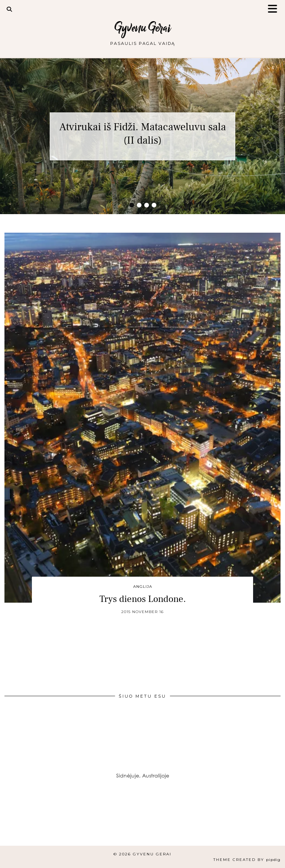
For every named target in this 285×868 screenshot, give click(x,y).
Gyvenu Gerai (143, 28)
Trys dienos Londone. (143, 599)
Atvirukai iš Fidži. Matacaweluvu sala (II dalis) (143, 134)
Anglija (143, 587)
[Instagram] (24, 822)
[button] (275, 9)
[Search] (9, 9)
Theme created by (247, 860)
